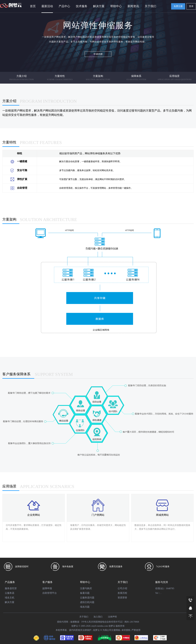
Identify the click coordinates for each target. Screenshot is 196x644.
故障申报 (47, 588)
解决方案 (99, 6)
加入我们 (98, 617)
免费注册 (178, 6)
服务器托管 (11, 588)
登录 (191, 6)
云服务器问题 (87, 598)
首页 (33, 6)
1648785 (170, 588)
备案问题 (85, 593)
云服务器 (10, 593)
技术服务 (82, 6)
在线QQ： (161, 588)
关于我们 (150, 6)
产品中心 (64, 6)
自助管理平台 (50, 593)
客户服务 (47, 582)
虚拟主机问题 (87, 602)
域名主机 (10, 598)
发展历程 (122, 593)
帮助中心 (116, 6)
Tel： (158, 593)
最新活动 (47, 6)
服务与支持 (162, 582)
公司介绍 (122, 588)
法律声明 (112, 617)
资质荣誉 (122, 598)
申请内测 (98, 54)
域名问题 (85, 607)
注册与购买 (86, 588)
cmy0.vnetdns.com (100, 626)
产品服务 (10, 582)
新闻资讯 (133, 6)
